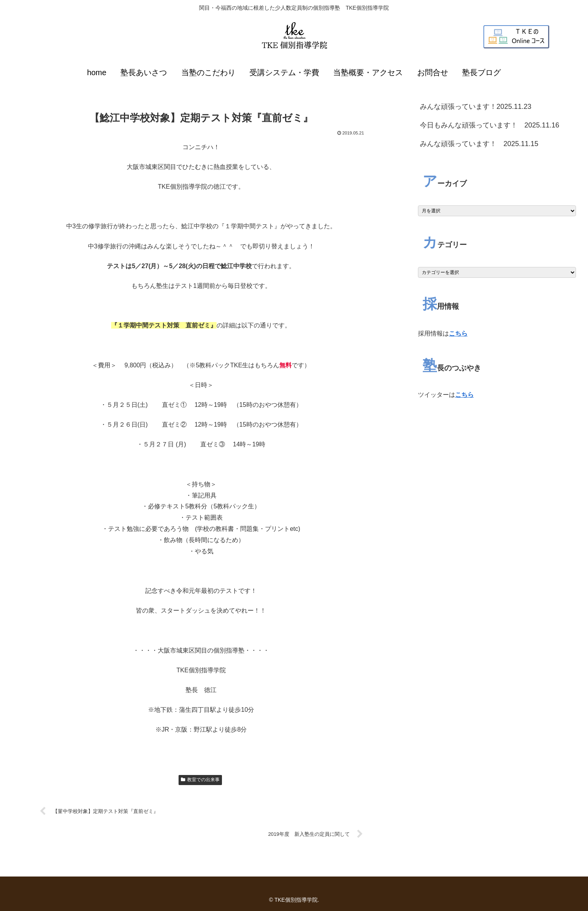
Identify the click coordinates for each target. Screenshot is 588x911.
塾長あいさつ (144, 72)
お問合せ (433, 72)
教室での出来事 (200, 780)
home (97, 72)
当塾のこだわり (208, 72)
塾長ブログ (481, 72)
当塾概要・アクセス (368, 72)
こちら (458, 333)
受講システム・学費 (284, 72)
